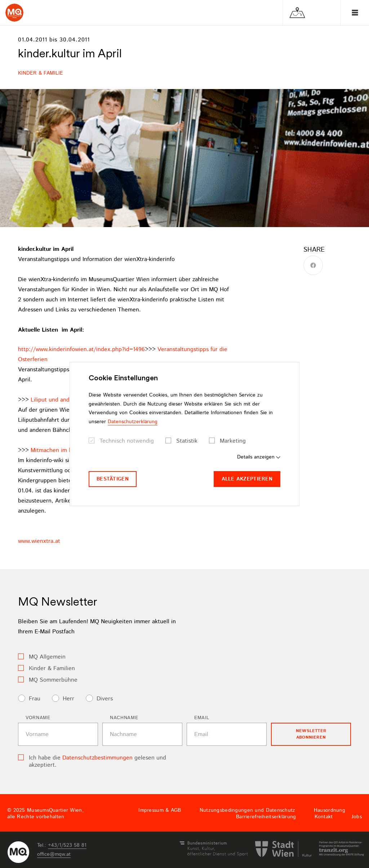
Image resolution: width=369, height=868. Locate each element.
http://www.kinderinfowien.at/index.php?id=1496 (81, 349)
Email (202, 718)
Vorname (38, 718)
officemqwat (54, 854)
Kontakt (324, 817)
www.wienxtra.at (39, 541)
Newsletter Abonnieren (311, 734)
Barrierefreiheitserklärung (266, 817)
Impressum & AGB (160, 810)
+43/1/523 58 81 (67, 845)
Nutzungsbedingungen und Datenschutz (248, 810)
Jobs (357, 817)
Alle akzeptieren (247, 479)
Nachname (124, 718)
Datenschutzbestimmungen (97, 758)
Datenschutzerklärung (133, 422)
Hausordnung (330, 810)
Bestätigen (113, 479)
